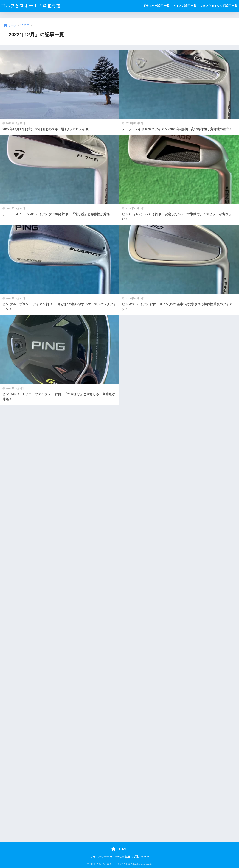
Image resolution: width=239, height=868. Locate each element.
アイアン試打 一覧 (185, 6)
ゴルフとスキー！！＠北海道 (31, 6)
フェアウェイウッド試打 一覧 (219, 6)
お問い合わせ (141, 857)
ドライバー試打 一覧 (156, 6)
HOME (120, 849)
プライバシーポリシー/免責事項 (110, 857)
